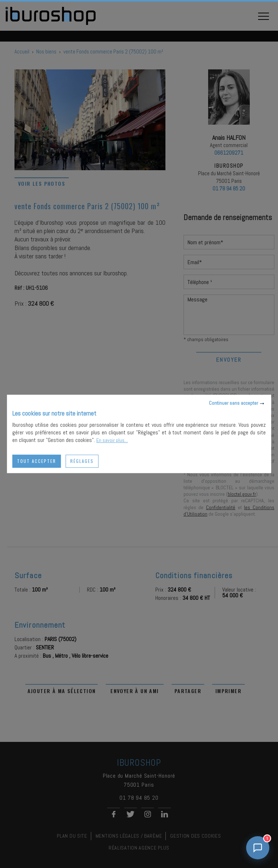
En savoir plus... (112, 440)
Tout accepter (37, 461)
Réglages (82, 461)
